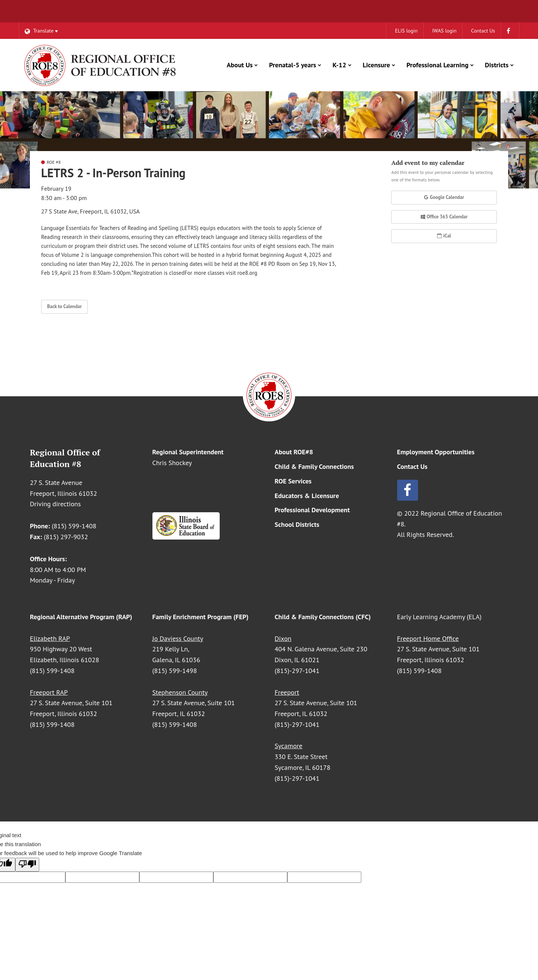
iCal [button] (444, 236)
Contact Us (412, 466)
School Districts (297, 524)
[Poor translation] (27, 865)
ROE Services (293, 481)
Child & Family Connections (314, 466)
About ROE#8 (294, 452)
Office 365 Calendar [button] (444, 217)
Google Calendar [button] (444, 197)
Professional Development (312, 510)
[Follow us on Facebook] (453, 490)
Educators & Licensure (307, 496)
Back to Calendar (64, 306)
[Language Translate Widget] (41, 31)
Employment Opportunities (436, 452)
